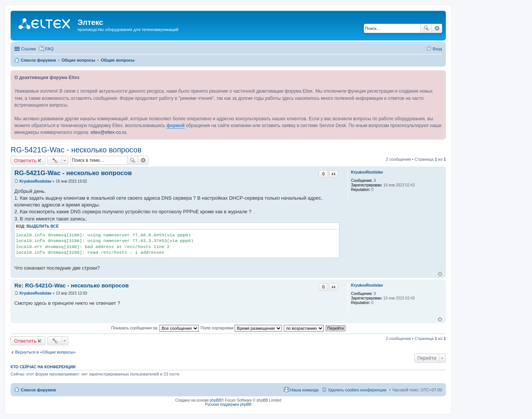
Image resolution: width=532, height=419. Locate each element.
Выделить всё (43, 226)
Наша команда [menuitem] (304, 390)
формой (176, 126)
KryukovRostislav (367, 172)
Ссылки (29, 49)
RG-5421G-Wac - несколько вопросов (76, 150)
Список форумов (38, 390)
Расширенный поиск (437, 28)
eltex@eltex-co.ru (108, 132)
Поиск (426, 28)
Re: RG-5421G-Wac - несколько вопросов (72, 285)
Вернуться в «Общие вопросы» (45, 352)
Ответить (25, 160)
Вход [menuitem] (437, 49)
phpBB (215, 400)
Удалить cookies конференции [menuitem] (357, 390)
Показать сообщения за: (155, 328)
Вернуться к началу (440, 274)
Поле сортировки (241, 328)
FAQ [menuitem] (49, 49)
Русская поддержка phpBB (228, 404)
